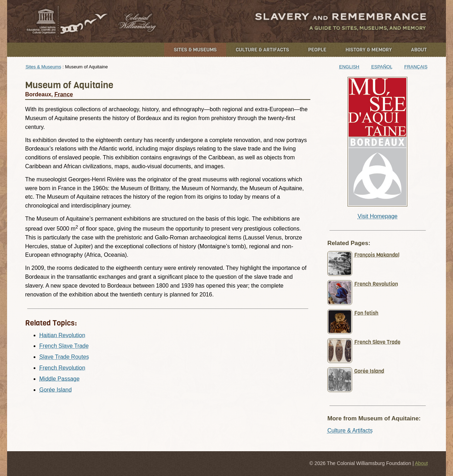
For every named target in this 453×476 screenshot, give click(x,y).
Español (382, 67)
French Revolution (62, 368)
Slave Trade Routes (64, 357)
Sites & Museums (195, 50)
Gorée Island (56, 390)
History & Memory (369, 50)
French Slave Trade (64, 346)
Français (416, 67)
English (349, 67)
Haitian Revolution (62, 335)
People (317, 50)
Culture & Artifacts (262, 50)
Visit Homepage (378, 216)
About (419, 50)
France (64, 94)
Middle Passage (59, 379)
